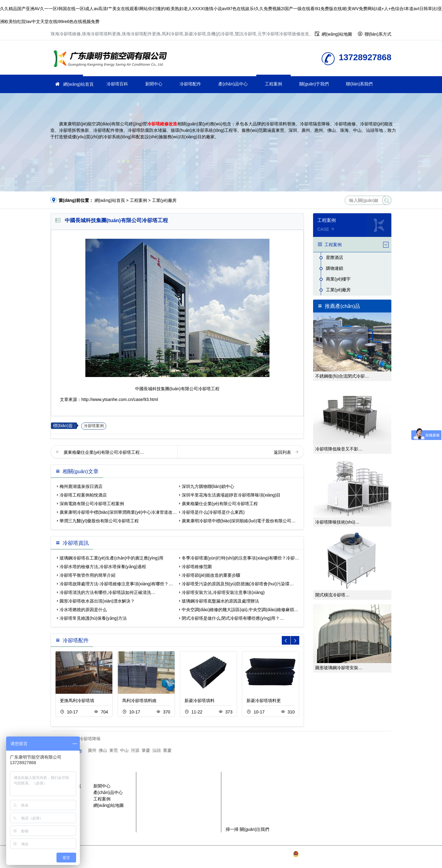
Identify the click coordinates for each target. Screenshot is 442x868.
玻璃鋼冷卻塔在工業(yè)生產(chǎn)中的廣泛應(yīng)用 (111, 558)
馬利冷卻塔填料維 (139, 701)
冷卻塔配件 (190, 84)
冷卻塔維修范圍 (197, 567)
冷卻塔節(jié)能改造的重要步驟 (211, 575)
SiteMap (222, 860)
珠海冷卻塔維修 (112, 59)
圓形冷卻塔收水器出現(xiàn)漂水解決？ (97, 601)
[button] (295, 640)
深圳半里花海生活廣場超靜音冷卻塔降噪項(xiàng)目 (231, 495)
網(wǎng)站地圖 (337, 34)
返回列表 (283, 452)
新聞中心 (154, 84)
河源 (135, 750)
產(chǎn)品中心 (233, 84)
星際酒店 (335, 257)
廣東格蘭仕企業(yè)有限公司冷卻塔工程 (220, 504)
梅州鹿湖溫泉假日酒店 (81, 486)
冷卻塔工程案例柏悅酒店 (83, 495)
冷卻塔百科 (117, 84)
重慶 (167, 750)
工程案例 (273, 84)
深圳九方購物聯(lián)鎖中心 (208, 486)
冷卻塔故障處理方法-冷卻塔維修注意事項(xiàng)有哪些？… (116, 584)
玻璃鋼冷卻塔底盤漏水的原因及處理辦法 (220, 601)
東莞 (114, 750)
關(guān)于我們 (314, 84)
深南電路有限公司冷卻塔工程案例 (92, 504)
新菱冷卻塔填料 (200, 701)
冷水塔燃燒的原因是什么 (83, 610)
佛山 (103, 750)
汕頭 (157, 750)
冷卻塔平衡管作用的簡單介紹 (87, 575)
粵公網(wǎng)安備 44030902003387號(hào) (338, 854)
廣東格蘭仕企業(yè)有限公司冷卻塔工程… (104, 452)
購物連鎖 (335, 268)
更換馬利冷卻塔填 (77, 701)
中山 (124, 750)
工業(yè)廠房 (164, 200)
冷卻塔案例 (94, 426)
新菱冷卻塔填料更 (264, 701)
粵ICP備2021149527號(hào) (265, 854)
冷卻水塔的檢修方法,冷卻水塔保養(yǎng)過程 (103, 567)
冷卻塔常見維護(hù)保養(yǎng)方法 (93, 618)
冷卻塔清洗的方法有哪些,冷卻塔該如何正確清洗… (107, 592)
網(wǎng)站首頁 (78, 84)
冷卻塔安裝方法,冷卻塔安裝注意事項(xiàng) (223, 592)
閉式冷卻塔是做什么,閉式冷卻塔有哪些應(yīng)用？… (233, 618)
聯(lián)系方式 (378, 34)
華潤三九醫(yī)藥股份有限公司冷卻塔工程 (99, 521)
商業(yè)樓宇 (338, 279)
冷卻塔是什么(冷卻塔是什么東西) (213, 512)
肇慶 (146, 750)
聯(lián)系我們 (359, 84)
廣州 (92, 750)
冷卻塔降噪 (90, 739)
